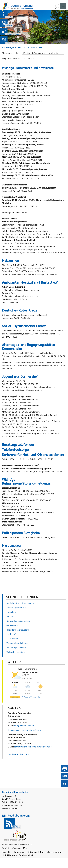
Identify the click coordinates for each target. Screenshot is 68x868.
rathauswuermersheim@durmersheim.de (33, 747)
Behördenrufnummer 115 (14, 848)
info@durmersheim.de (24, 725)
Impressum (19, 852)
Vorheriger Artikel (12, 47)
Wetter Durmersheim (28, 669)
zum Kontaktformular (18, 754)
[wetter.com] (15, 697)
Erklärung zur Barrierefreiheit (20, 855)
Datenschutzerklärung (51, 852)
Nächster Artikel (33, 47)
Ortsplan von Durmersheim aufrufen (24, 730)
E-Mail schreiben (10, 808)
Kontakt (6, 852)
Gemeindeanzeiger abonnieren (16, 844)
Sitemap (32, 852)
